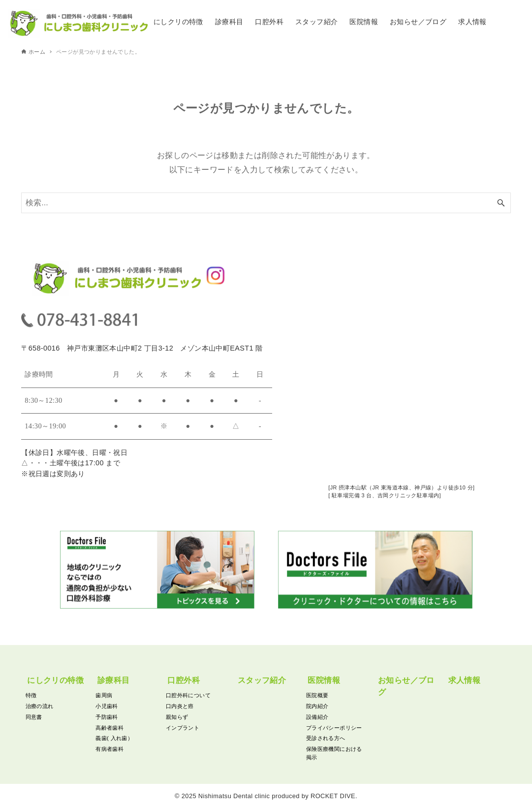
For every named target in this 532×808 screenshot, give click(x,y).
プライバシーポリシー (334, 728)
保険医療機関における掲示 (334, 753)
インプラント (183, 728)
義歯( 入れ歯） (114, 738)
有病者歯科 (110, 749)
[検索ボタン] (501, 205)
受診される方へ (326, 738)
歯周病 (104, 695)
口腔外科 (184, 680)
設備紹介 (317, 717)
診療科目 (114, 680)
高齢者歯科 (110, 728)
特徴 (31, 695)
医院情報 (324, 680)
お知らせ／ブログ (406, 686)
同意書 (34, 717)
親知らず (177, 717)
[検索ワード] (266, 205)
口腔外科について (188, 695)
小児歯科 (107, 706)
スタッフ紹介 (262, 680)
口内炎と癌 (180, 706)
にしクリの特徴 (55, 680)
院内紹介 (317, 706)
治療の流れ (40, 706)
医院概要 (317, 695)
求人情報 (465, 680)
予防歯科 (107, 717)
